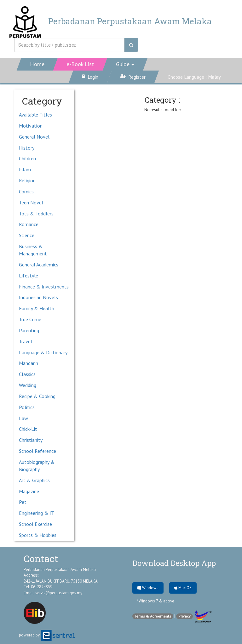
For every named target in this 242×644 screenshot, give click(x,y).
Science (27, 235)
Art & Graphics (34, 480)
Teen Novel (31, 202)
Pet (23, 502)
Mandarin (29, 363)
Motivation (31, 126)
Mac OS (183, 588)
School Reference (37, 451)
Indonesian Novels (38, 297)
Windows (148, 588)
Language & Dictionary (43, 352)
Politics (27, 407)
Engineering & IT (37, 513)
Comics (26, 191)
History (27, 148)
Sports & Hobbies (38, 535)
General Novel (34, 137)
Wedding (28, 385)
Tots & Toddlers (36, 214)
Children (27, 158)
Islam (25, 169)
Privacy (184, 616)
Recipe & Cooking (37, 396)
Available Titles (35, 115)
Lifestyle (29, 276)
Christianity (31, 440)
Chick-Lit (28, 429)
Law (23, 418)
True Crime (30, 319)
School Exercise (35, 524)
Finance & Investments (44, 287)
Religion (27, 180)
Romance (29, 224)
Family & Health (37, 308)
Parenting (29, 330)
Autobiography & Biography (37, 466)
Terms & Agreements (153, 616)
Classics (27, 374)
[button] (125, 64)
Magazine (29, 491)
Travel (26, 341)
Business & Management (33, 250)
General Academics (39, 265)
